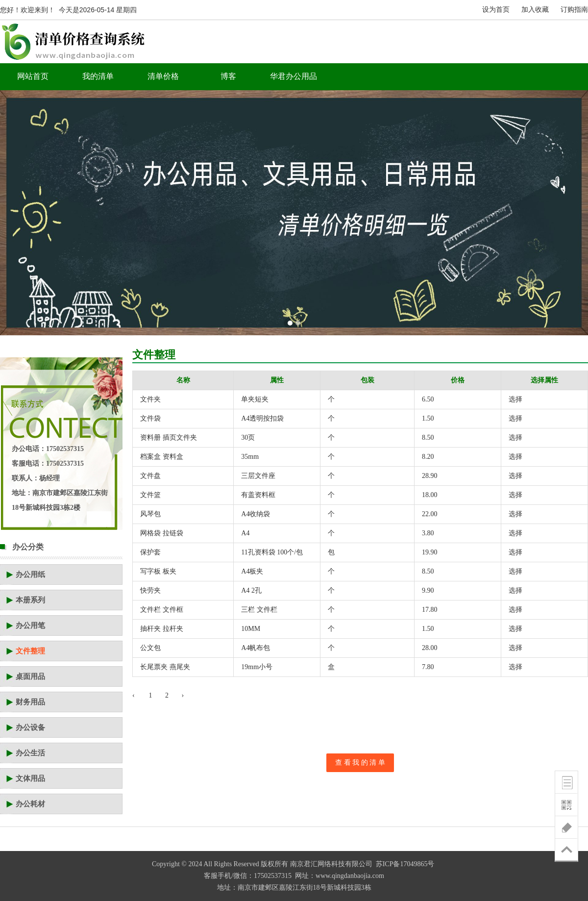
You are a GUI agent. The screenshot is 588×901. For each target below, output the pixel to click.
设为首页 (496, 10)
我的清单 (98, 76)
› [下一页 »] (183, 695)
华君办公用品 (294, 76)
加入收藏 (535, 10)
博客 (228, 76)
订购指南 (574, 10)
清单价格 (163, 76)
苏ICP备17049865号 (405, 864)
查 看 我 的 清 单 (360, 763)
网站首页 (33, 76)
